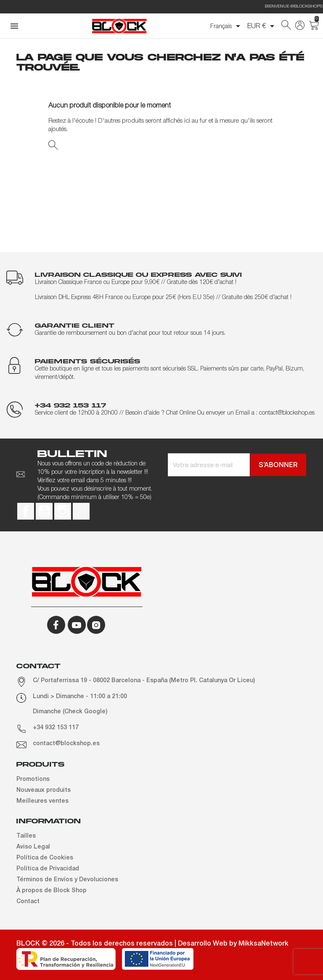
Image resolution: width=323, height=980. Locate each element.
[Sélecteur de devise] (262, 26)
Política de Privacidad (48, 869)
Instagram (63, 511)
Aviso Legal (33, 847)
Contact (28, 902)
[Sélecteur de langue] (227, 26)
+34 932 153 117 (56, 728)
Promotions (33, 779)
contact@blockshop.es (66, 744)
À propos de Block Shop (52, 891)
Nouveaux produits (44, 790)
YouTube (44, 511)
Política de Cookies (45, 858)
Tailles (26, 836)
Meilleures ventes (42, 801)
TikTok (81, 511)
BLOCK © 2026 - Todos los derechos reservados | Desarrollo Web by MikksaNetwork (152, 944)
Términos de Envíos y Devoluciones (67, 880)
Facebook (26, 511)
